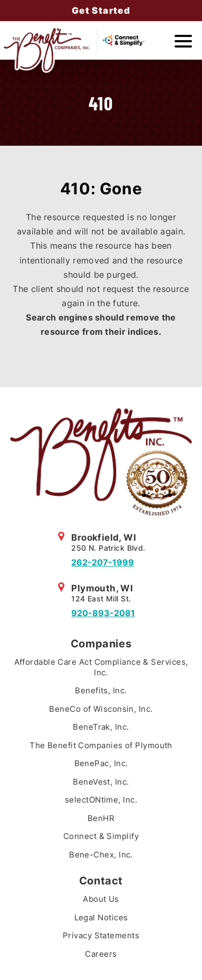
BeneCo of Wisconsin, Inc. (101, 709)
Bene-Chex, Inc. (101, 855)
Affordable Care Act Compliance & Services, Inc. (101, 667)
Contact (101, 881)
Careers (101, 954)
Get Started (101, 11)
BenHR (101, 818)
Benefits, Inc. (101, 690)
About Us (101, 899)
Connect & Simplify (101, 836)
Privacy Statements (101, 935)
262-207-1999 (103, 562)
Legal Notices (101, 917)
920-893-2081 (103, 613)
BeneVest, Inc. (101, 782)
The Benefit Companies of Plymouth (101, 745)
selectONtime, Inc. (101, 800)
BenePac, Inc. (101, 763)
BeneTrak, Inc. (101, 727)
